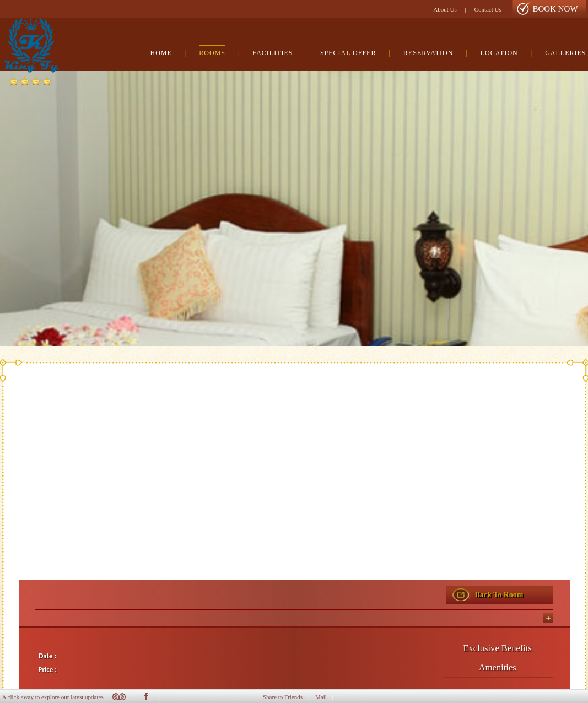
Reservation (428, 53)
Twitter (119, 696)
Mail (321, 697)
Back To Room (499, 595)
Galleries (565, 53)
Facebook (146, 696)
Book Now (555, 9)
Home (161, 53)
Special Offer (348, 53)
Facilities (273, 53)
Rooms (212, 53)
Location (499, 53)
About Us (445, 9)
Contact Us (488, 9)
